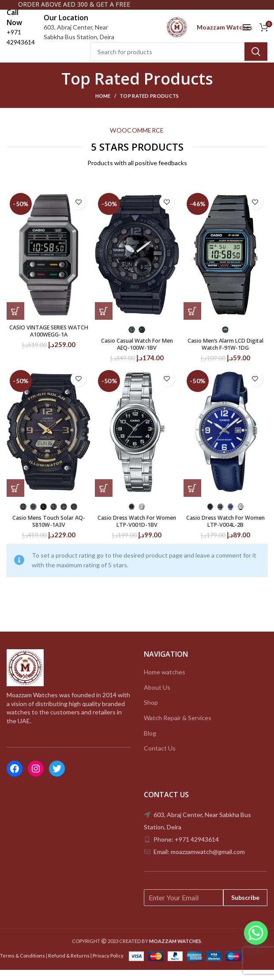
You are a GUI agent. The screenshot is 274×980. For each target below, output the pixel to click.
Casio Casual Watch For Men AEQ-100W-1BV (137, 352)
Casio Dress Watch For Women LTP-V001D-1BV (137, 531)
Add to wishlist (78, 209)
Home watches (165, 682)
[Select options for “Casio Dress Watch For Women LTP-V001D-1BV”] (104, 497)
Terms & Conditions (23, 966)
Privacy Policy (108, 966)
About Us (157, 698)
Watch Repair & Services (178, 728)
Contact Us (160, 759)
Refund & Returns (69, 966)
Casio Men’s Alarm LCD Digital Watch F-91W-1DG (225, 352)
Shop (151, 713)
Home (103, 103)
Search (256, 59)
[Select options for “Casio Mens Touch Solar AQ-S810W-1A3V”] (15, 497)
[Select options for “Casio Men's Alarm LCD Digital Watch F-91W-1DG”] (192, 318)
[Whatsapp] (256, 933)
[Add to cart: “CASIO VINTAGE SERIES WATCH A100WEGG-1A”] (15, 318)
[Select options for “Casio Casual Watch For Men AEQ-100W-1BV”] (104, 318)
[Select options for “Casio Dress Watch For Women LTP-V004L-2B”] (192, 497)
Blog (150, 743)
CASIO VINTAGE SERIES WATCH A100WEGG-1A (49, 339)
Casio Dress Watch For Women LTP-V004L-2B (225, 531)
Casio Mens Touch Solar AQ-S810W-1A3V (49, 531)
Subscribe (245, 908)
